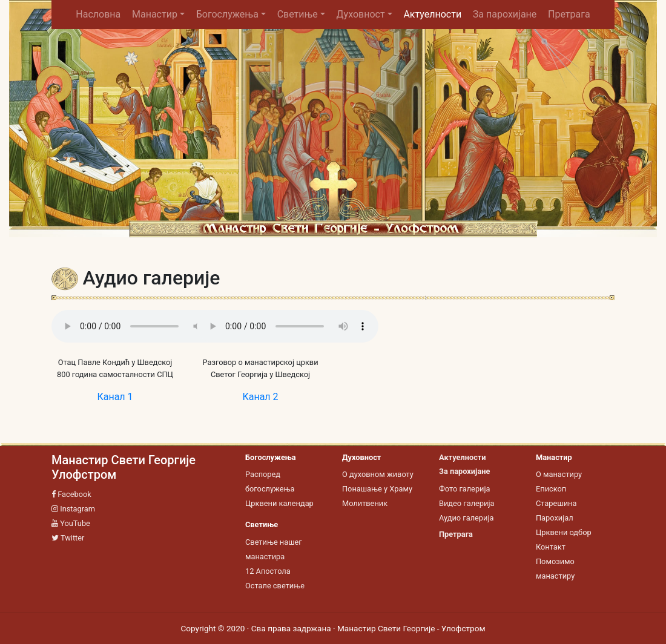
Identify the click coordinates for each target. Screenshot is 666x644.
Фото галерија (465, 489)
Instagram (73, 509)
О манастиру (559, 474)
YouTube (71, 523)
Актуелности (432, 14)
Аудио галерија (466, 518)
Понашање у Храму (377, 489)
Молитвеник (365, 503)
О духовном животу (378, 474)
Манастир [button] (155, 14)
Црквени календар (279, 503)
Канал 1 (115, 397)
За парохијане (505, 14)
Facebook (71, 494)
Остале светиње (275, 586)
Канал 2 (260, 397)
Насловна (101, 14)
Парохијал (555, 518)
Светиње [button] (298, 14)
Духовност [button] (361, 14)
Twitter (68, 538)
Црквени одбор (564, 532)
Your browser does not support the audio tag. (142, 326)
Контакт (551, 547)
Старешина (556, 503)
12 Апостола (268, 571)
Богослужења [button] (227, 14)
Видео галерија (467, 503)
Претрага (569, 14)
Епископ (551, 489)
